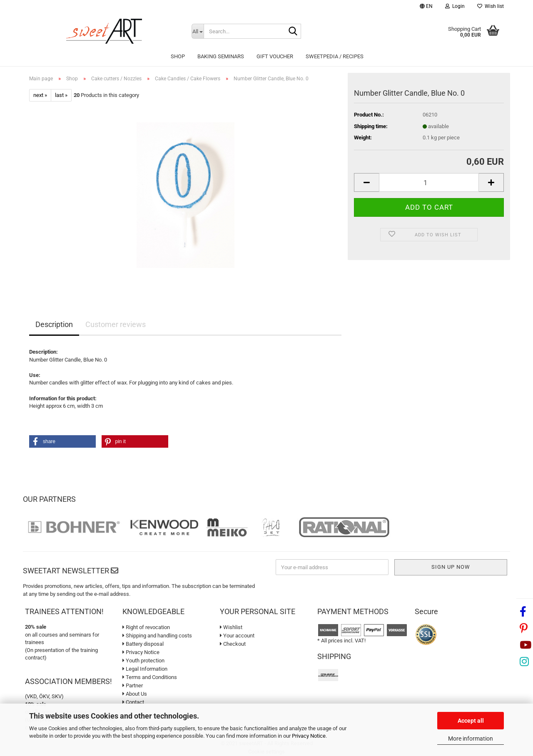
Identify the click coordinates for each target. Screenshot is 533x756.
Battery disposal (143, 644)
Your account (237, 636)
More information (471, 739)
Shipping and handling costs (157, 636)
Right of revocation (146, 627)
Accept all (471, 721)
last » (61, 95)
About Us (135, 694)
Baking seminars (221, 56)
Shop (178, 56)
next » (40, 95)
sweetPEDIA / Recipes (335, 56)
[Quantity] (429, 182)
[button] (426, 7)
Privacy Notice (309, 736)
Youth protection (143, 661)
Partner (133, 685)
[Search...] (198, 31)
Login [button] (455, 6)
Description (54, 324)
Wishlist (231, 627)
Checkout (233, 644)
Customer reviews (116, 324)
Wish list (491, 6)
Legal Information (145, 669)
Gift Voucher (275, 56)
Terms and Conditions (150, 677)
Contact (133, 702)
